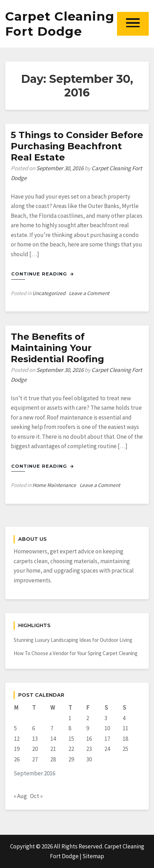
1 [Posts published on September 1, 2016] (70, 718)
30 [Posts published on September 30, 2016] (89, 759)
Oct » (36, 796)
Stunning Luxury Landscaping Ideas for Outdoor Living (73, 640)
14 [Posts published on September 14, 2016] (53, 739)
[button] (133, 24)
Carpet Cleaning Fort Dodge (60, 24)
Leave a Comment (89, 293)
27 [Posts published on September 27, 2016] (35, 759)
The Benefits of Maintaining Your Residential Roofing (57, 348)
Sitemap (93, 856)
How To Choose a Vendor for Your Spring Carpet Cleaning (76, 653)
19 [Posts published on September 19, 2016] (17, 749)
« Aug (20, 796)
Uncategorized (49, 293)
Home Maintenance (54, 485)
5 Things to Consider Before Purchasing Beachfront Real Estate (77, 146)
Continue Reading (42, 274)
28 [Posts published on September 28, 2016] (53, 759)
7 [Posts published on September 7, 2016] (52, 728)
